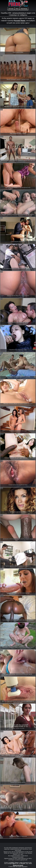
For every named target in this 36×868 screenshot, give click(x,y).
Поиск (17, 9)
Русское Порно (20, 21)
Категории (11, 9)
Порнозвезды (24, 9)
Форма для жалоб (18, 865)
